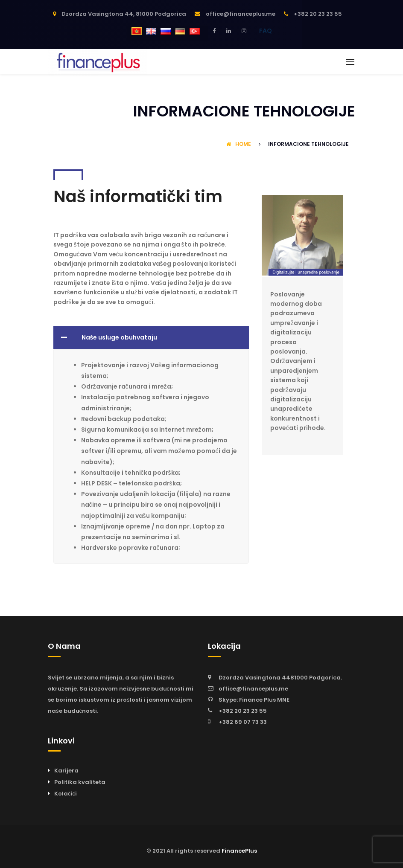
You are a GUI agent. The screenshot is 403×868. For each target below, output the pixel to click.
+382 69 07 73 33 (243, 722)
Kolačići (66, 794)
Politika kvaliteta (80, 782)
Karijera (66, 771)
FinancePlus (239, 851)
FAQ (266, 31)
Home (239, 144)
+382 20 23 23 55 (243, 711)
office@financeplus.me (253, 689)
